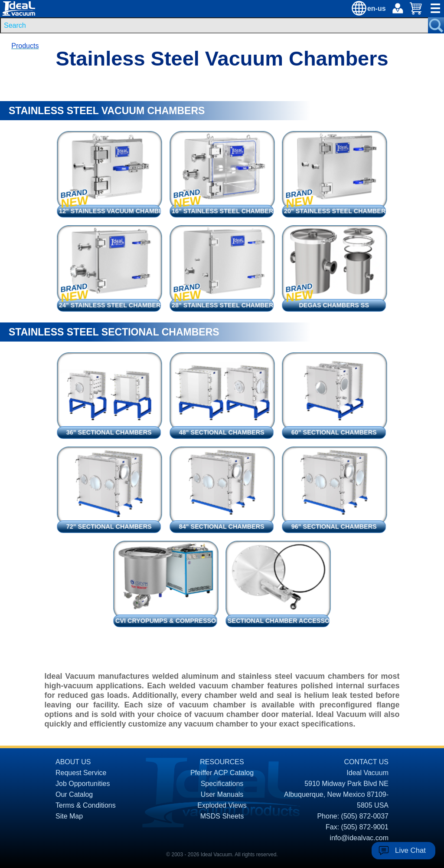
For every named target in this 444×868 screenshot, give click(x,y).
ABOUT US (73, 762)
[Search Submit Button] (436, 25)
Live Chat (410, 850)
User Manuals (222, 794)
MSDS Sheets (222, 816)
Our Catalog (74, 794)
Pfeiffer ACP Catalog (222, 773)
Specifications (222, 784)
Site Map (69, 816)
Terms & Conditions (86, 805)
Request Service (81, 773)
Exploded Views (222, 805)
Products (25, 46)
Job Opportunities (83, 784)
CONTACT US (366, 762)
